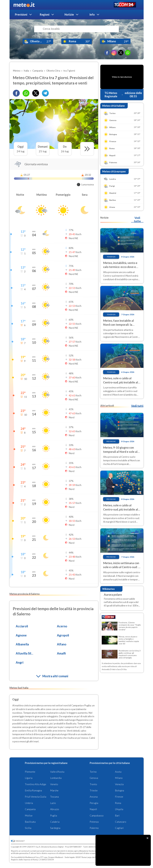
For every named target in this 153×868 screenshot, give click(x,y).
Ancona (94, 797)
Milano (119, 778)
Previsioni (21, 14)
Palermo (94, 828)
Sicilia (28, 828)
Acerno (62, 626)
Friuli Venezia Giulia (36, 797)
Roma (118, 803)
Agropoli (63, 635)
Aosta (118, 772)
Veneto (54, 784)
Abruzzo (55, 809)
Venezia (119, 784)
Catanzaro (121, 822)
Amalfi (61, 653)
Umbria (29, 803)
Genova (94, 778)
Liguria (29, 778)
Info (92, 14)
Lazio (53, 803)
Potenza (94, 822)
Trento (93, 784)
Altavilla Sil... (24, 653)
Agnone (21, 635)
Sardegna (55, 828)
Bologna (119, 790)
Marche (54, 790)
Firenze (119, 797)
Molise (29, 815)
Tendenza (111, 257)
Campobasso (97, 815)
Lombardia (56, 778)
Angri (20, 662)
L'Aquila (119, 809)
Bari (117, 815)
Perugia (94, 803)
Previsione (111, 441)
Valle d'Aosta (57, 772)
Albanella (22, 644)
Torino (93, 772)
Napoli (93, 809)
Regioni (45, 14)
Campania (30, 809)
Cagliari (119, 828)
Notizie (69, 14)
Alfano (62, 644)
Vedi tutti (137, 406)
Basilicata (30, 822)
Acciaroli (22, 626)
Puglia (54, 815)
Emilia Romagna (33, 790)
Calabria (55, 822)
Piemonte (30, 772)
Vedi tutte (137, 219)
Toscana (54, 797)
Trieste (94, 790)
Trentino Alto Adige (36, 784)
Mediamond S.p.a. (32, 857)
